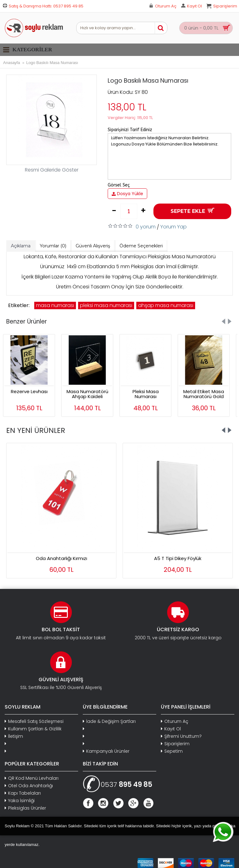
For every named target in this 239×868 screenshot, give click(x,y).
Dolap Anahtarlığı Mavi (61, 558)
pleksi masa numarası (106, 305)
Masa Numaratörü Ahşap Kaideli (91, 394)
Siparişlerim (175, 744)
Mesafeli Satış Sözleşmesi (34, 721)
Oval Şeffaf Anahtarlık (178, 558)
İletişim (14, 736)
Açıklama (21, 246)
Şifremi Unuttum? (181, 736)
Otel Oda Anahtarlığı (29, 786)
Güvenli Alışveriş (93, 246)
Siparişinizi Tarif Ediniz (130, 130)
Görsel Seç (119, 185)
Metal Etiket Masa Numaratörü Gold (207, 394)
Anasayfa (12, 63)
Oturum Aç (175, 721)
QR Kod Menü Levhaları (32, 778)
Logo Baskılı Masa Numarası (52, 63)
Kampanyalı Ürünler (106, 751)
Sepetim (172, 751)
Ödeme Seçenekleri (141, 246)
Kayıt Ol (171, 729)
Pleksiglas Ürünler (25, 808)
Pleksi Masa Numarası (149, 394)
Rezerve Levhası (32, 391)
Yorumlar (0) (53, 246)
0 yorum (146, 227)
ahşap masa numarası (166, 305)
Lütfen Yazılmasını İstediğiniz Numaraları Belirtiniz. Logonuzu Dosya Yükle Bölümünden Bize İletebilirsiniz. (169, 156)
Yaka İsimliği (20, 801)
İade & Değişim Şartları (109, 721)
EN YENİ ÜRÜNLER (36, 430)
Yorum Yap (173, 227)
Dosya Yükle (127, 194)
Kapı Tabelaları (23, 793)
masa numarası (55, 305)
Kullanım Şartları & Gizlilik (33, 729)
